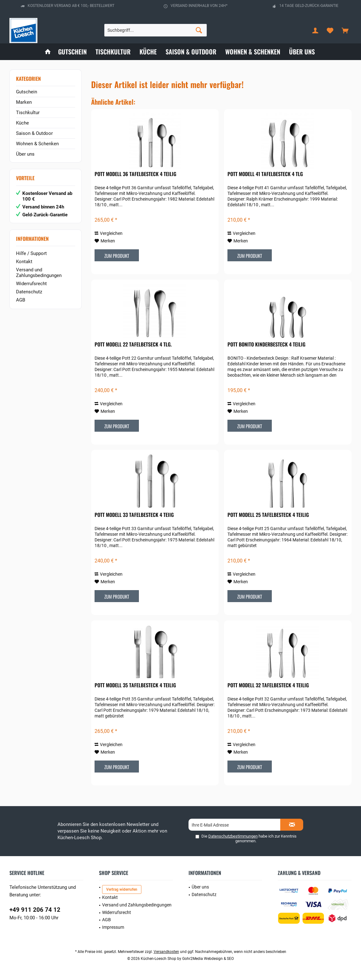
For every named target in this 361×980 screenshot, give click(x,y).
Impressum (113, 927)
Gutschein (27, 92)
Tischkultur (28, 113)
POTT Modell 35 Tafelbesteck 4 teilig (135, 685)
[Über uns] (302, 52)
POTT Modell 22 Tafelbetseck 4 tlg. (133, 345)
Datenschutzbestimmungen (233, 836)
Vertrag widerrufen (122, 889)
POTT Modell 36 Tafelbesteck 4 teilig (135, 174)
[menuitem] (345, 30)
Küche (22, 123)
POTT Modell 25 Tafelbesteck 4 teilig (268, 515)
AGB (21, 300)
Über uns (25, 154)
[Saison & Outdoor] (191, 52)
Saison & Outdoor (34, 133)
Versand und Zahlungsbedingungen (39, 273)
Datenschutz (29, 292)
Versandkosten (166, 952)
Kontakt (24, 262)
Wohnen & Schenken (37, 144)
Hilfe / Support (31, 253)
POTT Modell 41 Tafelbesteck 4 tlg (265, 174)
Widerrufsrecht (31, 284)
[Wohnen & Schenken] (253, 52)
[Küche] (148, 52)
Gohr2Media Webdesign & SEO (208, 959)
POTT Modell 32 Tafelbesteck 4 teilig (268, 685)
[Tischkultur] (113, 52)
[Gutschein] (72, 52)
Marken (24, 102)
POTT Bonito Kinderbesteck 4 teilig (266, 345)
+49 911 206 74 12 (35, 910)
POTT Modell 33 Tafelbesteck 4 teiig (134, 515)
